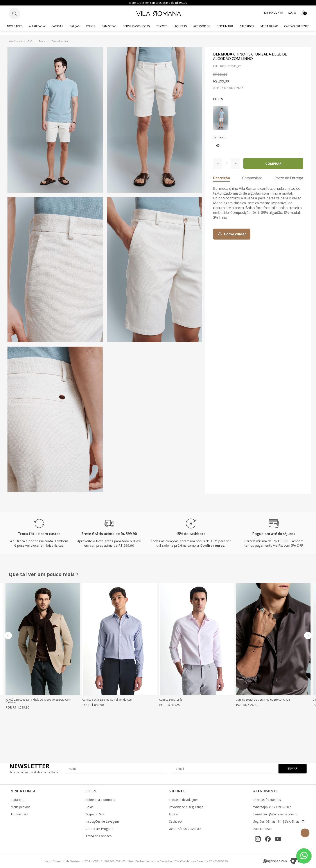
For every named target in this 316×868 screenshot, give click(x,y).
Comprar (273, 163)
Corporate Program (100, 829)
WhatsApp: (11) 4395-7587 (272, 807)
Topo (305, 833)
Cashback (176, 821)
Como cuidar (235, 234)
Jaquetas (180, 26)
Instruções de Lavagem (102, 821)
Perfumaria (225, 26)
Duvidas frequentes (267, 800)
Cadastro (17, 800)
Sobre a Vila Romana (100, 800)
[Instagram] (258, 839)
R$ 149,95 (236, 88)
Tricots (162, 26)
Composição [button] (252, 178)
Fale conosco (263, 829)
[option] (43, 646)
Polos (91, 26)
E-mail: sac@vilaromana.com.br (275, 814)
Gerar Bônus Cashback (185, 829)
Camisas (57, 26)
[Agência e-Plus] (275, 861)
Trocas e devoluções (184, 800)
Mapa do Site (95, 814)
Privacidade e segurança (186, 807)
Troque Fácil (19, 814)
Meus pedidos (21, 807)
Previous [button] (8, 635)
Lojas (292, 13)
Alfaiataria (37, 26)
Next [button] (308, 635)
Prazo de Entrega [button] (289, 178)
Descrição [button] (222, 178)
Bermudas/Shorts (136, 26)
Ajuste (173, 814)
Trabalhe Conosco (99, 836)
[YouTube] (278, 839)
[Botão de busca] (14, 14)
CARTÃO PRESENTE (297, 26)
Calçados (247, 26)
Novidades (15, 26)
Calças (75, 26)
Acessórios (202, 26)
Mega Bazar (269, 26)
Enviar (293, 769)
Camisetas (109, 26)
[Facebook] (268, 839)
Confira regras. (213, 545)
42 (218, 146)
